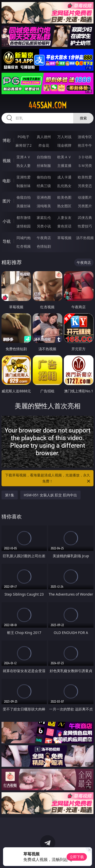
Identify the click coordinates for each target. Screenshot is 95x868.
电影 (7, 181)
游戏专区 (85, 137)
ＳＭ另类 (85, 165)
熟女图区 (64, 206)
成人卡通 (64, 177)
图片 (7, 201)
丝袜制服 (44, 165)
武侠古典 (85, 218)
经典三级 (44, 186)
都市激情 (24, 218)
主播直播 (64, 165)
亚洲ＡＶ (24, 157)
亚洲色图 (44, 197)
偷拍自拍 (44, 177)
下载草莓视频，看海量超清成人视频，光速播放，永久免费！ (48, 478)
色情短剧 (44, 246)
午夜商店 (44, 238)
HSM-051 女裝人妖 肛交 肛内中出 (50, 495)
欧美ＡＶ (64, 157)
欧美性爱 (85, 177)
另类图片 (85, 206)
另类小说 (44, 226)
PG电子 (23, 137)
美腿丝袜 (24, 206)
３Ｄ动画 (85, 157)
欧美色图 (64, 197)
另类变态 (85, 186)
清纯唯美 (44, 206)
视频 (7, 161)
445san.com (48, 105)
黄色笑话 (64, 226)
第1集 (10, 495)
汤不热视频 (85, 238)
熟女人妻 (24, 165)
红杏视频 (24, 246)
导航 (7, 241)
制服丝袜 (24, 186)
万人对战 (64, 137)
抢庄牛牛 (85, 145)
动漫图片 (85, 197)
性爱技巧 (85, 226)
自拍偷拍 (44, 157)
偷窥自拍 (24, 197)
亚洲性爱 (24, 177)
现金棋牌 (64, 145)
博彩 (7, 140)
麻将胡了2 (24, 145)
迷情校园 (24, 226)
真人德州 (44, 137)
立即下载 (77, 857)
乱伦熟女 (64, 186)
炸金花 (44, 145)
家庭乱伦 (44, 218)
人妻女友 (64, 218)
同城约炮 (24, 238)
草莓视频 (64, 238)
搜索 (83, 118)
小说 (7, 221)
